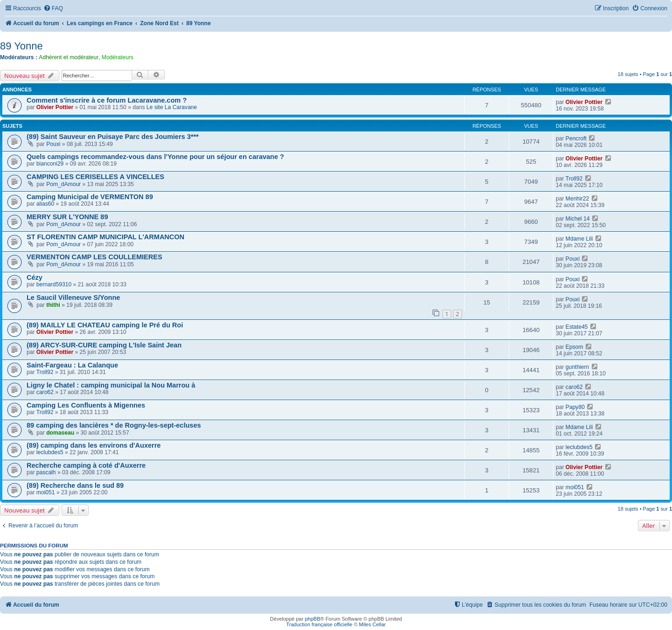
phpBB (312, 619)
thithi (53, 305)
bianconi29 (50, 164)
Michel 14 (578, 219)
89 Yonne (21, 46)
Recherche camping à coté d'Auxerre (86, 465)
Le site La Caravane (172, 107)
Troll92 (574, 179)
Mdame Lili (579, 239)
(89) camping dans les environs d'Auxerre (94, 445)
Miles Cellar (372, 624)
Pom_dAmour (63, 184)
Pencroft (576, 138)
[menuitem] (53, 9)
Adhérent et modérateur (69, 57)
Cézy (35, 277)
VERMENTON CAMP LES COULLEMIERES (94, 257)
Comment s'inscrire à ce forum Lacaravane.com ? (107, 100)
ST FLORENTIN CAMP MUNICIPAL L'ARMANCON (105, 237)
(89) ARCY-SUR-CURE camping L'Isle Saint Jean (104, 345)
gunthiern (577, 367)
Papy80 (575, 407)
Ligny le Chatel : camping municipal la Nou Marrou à (111, 385)
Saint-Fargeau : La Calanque (72, 365)
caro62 (45, 392)
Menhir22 (577, 199)
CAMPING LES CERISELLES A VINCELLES (95, 177)
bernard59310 (54, 284)
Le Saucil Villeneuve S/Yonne (73, 298)
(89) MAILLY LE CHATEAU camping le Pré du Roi (105, 325)
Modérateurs (118, 57)
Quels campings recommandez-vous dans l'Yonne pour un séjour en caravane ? (155, 157)
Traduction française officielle (319, 624)
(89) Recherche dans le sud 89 (75, 485)
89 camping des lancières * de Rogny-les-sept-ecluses (114, 425)
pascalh (46, 472)
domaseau (60, 433)
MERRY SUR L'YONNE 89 (67, 217)
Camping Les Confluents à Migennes (86, 405)
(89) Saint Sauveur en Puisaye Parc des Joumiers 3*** (113, 137)
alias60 (45, 204)
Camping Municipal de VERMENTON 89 (90, 197)
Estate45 (577, 327)
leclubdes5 (50, 452)
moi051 (46, 492)
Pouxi (53, 144)
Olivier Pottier (55, 107)
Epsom (574, 347)
